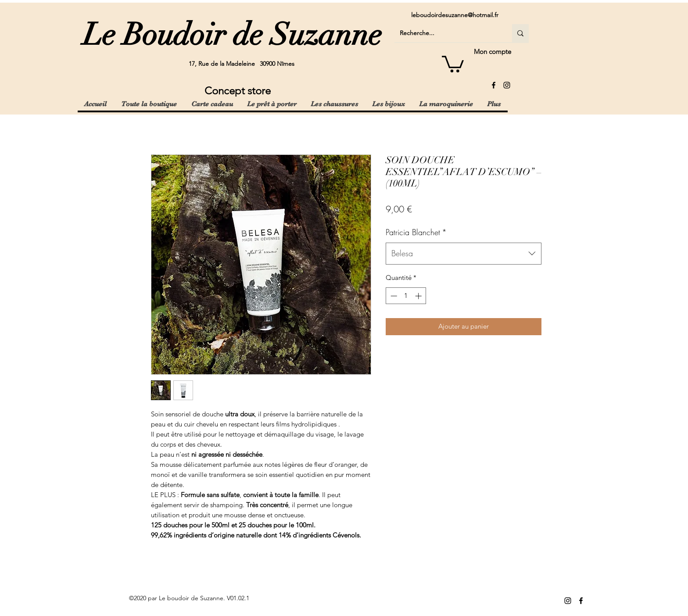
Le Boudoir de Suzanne (232, 35)
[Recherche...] (447, 33)
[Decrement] (393, 296)
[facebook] (494, 85)
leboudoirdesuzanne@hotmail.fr (455, 15)
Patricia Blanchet (416, 232)
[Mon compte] (480, 52)
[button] (453, 63)
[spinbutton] (406, 296)
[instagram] (507, 85)
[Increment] (419, 296)
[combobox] (464, 254)
